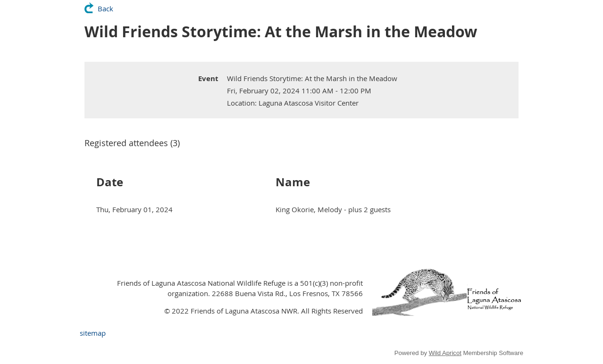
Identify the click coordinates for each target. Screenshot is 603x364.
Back (105, 8)
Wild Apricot (445, 353)
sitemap (93, 333)
